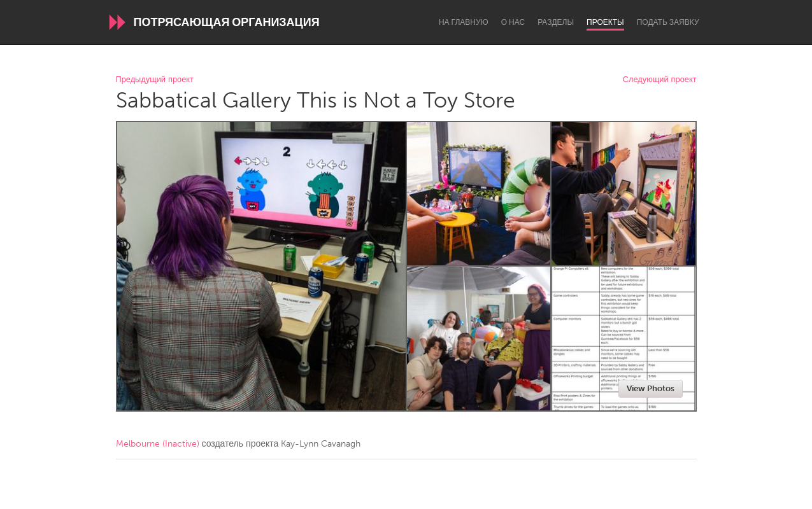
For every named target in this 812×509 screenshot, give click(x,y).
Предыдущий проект (155, 80)
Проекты (605, 22)
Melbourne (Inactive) (158, 444)
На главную (464, 22)
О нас (513, 22)
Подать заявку (668, 22)
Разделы (556, 22)
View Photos (651, 388)
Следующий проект (660, 80)
